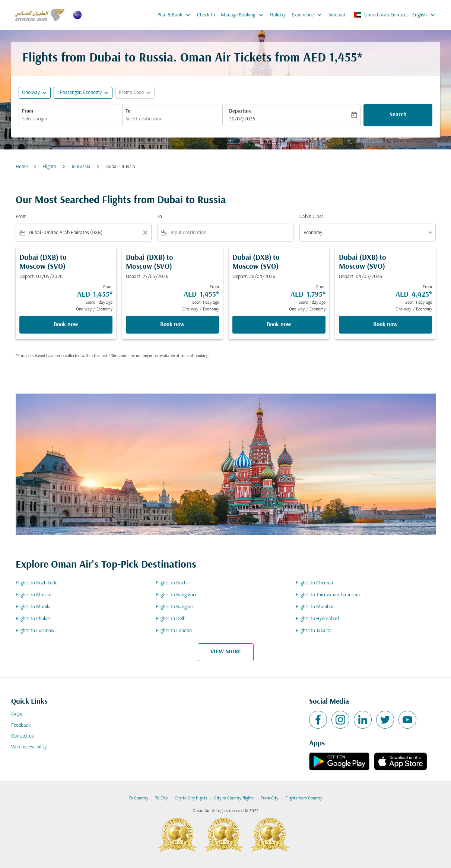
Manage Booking (244, 15)
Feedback (21, 725)
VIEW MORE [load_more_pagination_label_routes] (226, 652)
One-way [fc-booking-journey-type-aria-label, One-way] (31, 93)
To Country (139, 798)
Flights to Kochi (172, 583)
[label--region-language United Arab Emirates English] (395, 15)
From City (269, 798)
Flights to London (174, 631)
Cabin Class (312, 217)
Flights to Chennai (314, 583)
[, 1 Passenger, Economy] (79, 93)
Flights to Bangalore (176, 595)
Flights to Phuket (33, 619)
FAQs (17, 715)
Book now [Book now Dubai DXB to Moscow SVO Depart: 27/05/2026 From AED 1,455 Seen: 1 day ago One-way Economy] (172, 325)
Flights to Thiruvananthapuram (328, 595)
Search (398, 115)
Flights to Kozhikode (36, 583)
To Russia (81, 167)
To (128, 111)
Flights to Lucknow (35, 631)
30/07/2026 (242, 119)
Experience (309, 15)
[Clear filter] (145, 233)
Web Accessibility (29, 747)
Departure (240, 111)
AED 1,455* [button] (333, 58)
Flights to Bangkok (175, 607)
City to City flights (191, 798)
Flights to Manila (33, 607)
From (28, 111)
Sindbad (337, 15)
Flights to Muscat (34, 595)
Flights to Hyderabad (317, 619)
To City (161, 798)
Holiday (278, 15)
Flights (49, 167)
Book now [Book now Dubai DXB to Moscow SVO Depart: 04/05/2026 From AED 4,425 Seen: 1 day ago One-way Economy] (385, 325)
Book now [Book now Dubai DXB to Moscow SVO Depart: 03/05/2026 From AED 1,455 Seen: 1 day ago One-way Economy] (66, 325)
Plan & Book (176, 15)
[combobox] (69, 119)
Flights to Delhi (171, 619)
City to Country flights (234, 798)
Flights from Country (304, 798)
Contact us (23, 736)
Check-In (206, 15)
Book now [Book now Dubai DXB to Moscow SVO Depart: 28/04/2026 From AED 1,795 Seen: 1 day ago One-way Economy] (279, 325)
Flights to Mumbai (315, 607)
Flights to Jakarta (314, 631)
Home (22, 167)
